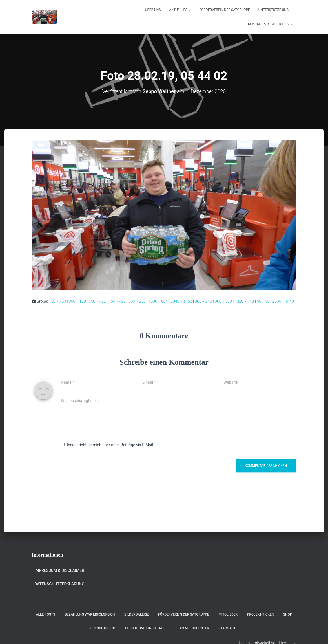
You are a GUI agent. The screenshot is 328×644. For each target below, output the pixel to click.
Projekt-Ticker (261, 614)
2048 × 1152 (181, 301)
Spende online (103, 628)
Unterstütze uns (275, 10)
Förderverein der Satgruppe (224, 10)
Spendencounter (194, 628)
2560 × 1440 (283, 301)
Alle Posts (45, 614)
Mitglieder (228, 614)
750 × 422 (97, 301)
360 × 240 (203, 301)
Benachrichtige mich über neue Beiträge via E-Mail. (110, 445)
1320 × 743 (244, 301)
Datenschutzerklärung (59, 584)
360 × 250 (137, 301)
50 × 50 (263, 301)
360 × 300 (223, 301)
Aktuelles (180, 10)
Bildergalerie (137, 614)
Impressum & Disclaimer (59, 570)
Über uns (153, 10)
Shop (288, 614)
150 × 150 (57, 301)
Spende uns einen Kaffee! (147, 628)
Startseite (228, 628)
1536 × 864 (158, 301)
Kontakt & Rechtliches (270, 24)
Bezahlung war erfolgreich (90, 614)
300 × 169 (77, 301)
